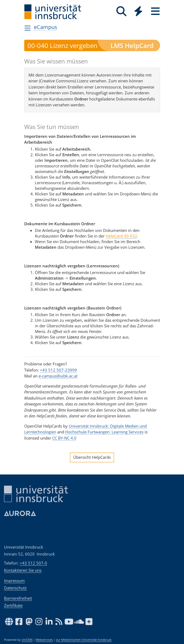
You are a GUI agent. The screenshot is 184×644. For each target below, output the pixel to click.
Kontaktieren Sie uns (23, 570)
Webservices (44, 640)
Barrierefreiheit (18, 598)
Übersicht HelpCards (92, 457)
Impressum (14, 581)
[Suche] (121, 11)
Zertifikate (13, 605)
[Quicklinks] (138, 11)
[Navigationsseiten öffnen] (28, 28)
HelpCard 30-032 (121, 236)
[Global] (138, 12)
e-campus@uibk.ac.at (58, 376)
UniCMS (27, 640)
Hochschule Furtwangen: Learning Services (104, 432)
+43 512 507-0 (33, 563)
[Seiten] (156, 11)
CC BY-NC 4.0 (64, 438)
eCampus (46, 27)
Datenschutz (15, 588)
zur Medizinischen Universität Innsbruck (84, 640)
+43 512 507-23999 (58, 370)
